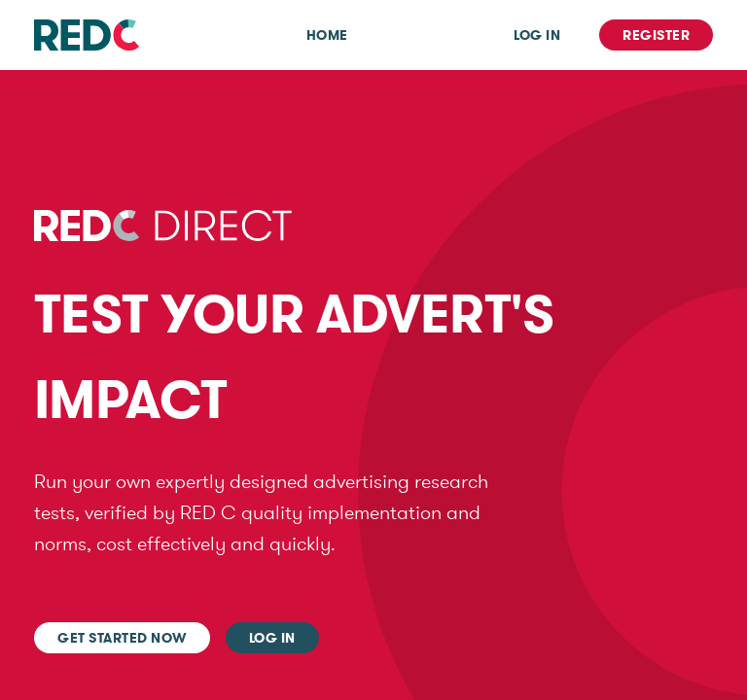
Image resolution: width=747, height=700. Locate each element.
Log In (537, 35)
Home (327, 35)
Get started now (122, 638)
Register (656, 35)
